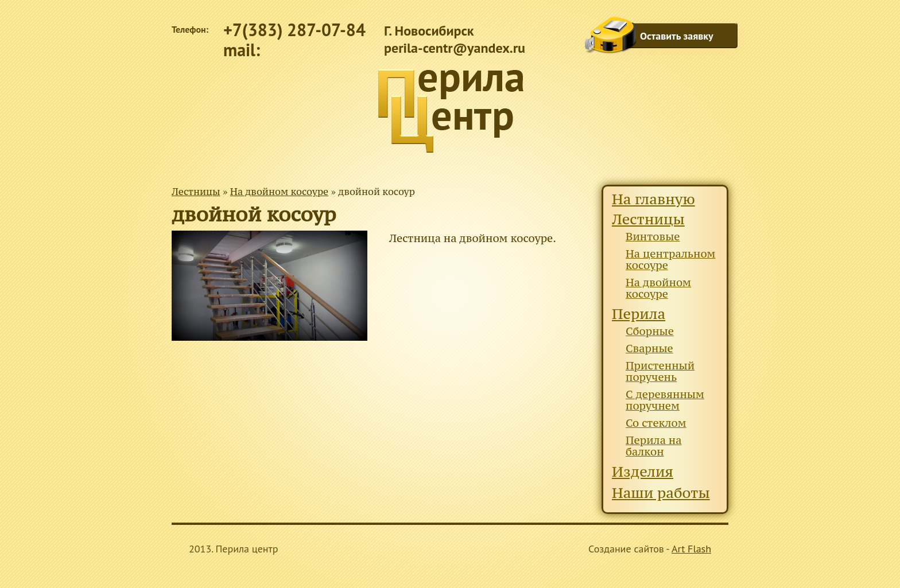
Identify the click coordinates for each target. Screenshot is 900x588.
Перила (639, 314)
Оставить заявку (677, 36)
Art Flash (691, 549)
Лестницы (196, 192)
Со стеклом (656, 423)
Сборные (650, 331)
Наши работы (661, 493)
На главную (653, 199)
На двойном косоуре (279, 192)
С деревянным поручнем (665, 400)
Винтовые (653, 237)
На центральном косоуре (671, 260)
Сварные (649, 348)
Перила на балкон (653, 446)
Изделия (643, 472)
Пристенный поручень (660, 371)
